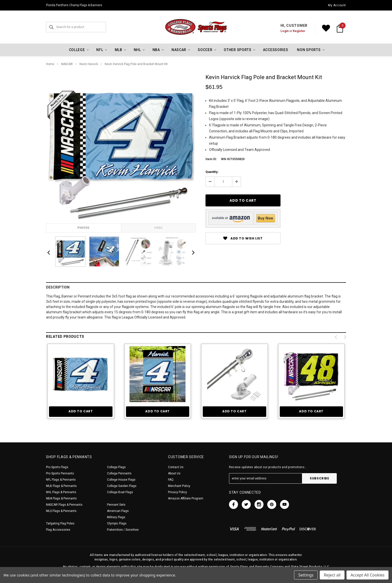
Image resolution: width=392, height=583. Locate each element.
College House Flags (121, 480)
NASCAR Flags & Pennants (64, 505)
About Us (174, 473)
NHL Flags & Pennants (61, 492)
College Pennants (119, 473)
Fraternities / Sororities (123, 530)
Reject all (332, 575)
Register (299, 31)
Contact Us (176, 467)
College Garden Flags (122, 486)
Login (284, 31)
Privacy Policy (177, 492)
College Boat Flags (120, 492)
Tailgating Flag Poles (60, 523)
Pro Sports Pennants (60, 473)
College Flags (116, 467)
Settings (306, 575)
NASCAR (67, 64)
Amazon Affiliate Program (186, 498)
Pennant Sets (116, 505)
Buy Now (265, 218)
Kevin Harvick (89, 64)
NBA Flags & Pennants (61, 498)
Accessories (276, 50)
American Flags (118, 511)
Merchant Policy (179, 486)
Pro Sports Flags (57, 467)
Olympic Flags (117, 523)
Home (50, 64)
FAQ (171, 480)
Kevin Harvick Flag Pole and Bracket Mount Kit (136, 64)
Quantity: (212, 172)
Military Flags (116, 517)
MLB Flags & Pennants (61, 486)
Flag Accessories (58, 530)
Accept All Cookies (367, 575)
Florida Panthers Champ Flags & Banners (74, 5)
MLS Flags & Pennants (61, 511)
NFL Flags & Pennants (61, 480)
